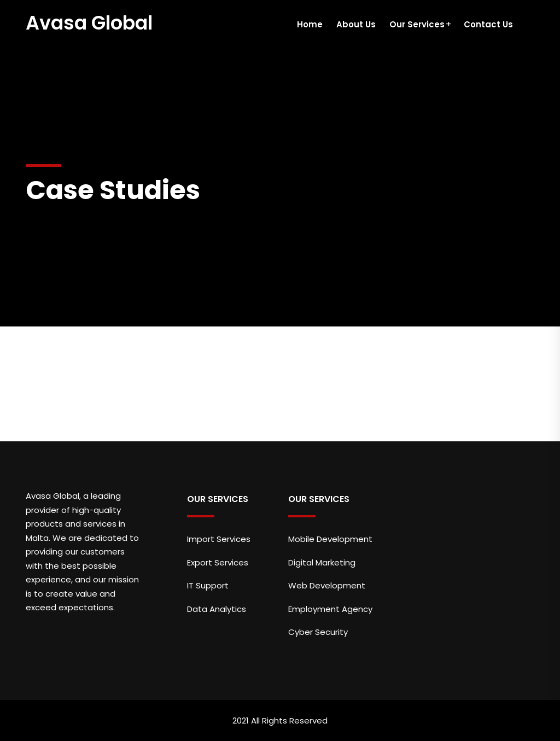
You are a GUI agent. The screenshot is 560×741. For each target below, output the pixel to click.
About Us (356, 24)
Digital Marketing (322, 562)
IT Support (208, 585)
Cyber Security (318, 632)
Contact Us (488, 24)
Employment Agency (330, 609)
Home (310, 24)
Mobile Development (330, 539)
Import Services (219, 539)
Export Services (218, 562)
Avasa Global (89, 23)
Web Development (327, 585)
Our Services (417, 24)
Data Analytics (217, 609)
